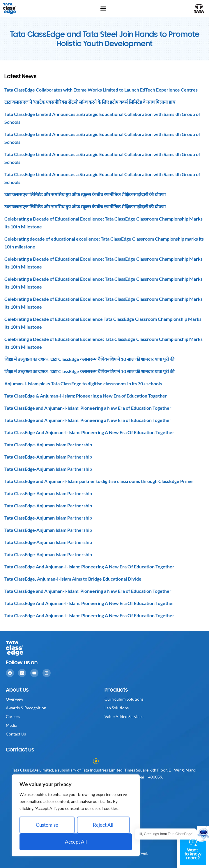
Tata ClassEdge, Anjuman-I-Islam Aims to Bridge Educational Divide (73, 579)
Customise (47, 825)
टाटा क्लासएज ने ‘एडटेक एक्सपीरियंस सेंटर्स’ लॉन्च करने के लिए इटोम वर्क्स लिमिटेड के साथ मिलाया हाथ (90, 102)
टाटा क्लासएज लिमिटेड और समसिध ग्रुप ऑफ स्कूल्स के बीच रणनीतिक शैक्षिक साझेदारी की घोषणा (85, 194)
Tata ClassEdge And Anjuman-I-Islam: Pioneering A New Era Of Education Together (89, 432)
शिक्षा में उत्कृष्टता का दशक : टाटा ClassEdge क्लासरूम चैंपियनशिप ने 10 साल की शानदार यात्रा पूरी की (89, 359)
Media (11, 725)
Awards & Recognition (26, 708)
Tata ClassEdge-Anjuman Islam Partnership (48, 444)
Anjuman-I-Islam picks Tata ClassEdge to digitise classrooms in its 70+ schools (83, 383)
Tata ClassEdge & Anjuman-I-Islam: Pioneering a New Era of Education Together (86, 396)
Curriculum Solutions (124, 699)
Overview (15, 699)
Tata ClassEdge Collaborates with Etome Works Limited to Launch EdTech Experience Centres (101, 90)
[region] (76, 815)
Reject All (103, 825)
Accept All (76, 842)
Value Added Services (124, 716)
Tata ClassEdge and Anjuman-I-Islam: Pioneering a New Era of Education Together (88, 408)
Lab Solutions (117, 708)
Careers (13, 716)
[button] (103, 8)
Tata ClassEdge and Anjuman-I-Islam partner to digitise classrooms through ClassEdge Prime (99, 481)
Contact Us (16, 734)
